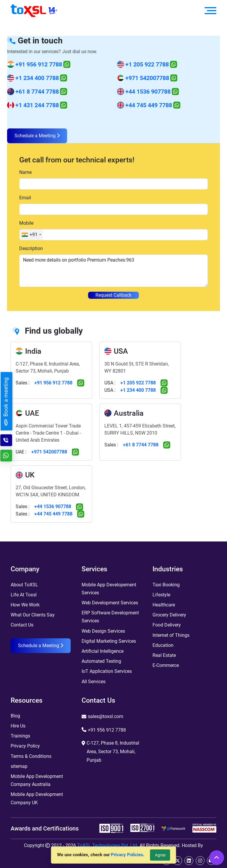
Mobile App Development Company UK (37, 798)
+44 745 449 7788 (149, 105)
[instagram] (200, 861)
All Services (94, 682)
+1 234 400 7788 (37, 78)
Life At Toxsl (24, 595)
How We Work (25, 605)
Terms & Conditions (31, 756)
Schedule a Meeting (37, 136)
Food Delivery (167, 625)
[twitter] (178, 861)
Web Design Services (103, 631)
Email (25, 198)
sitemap (19, 766)
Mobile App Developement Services (109, 589)
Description (31, 248)
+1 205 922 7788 (147, 64)
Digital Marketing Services (109, 641)
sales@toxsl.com (106, 716)
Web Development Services (110, 603)
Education (163, 645)
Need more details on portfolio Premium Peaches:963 (113, 271)
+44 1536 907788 (148, 92)
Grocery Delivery (169, 615)
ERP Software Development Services (110, 617)
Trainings (20, 736)
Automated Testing (101, 661)
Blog (15, 716)
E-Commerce (166, 665)
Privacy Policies (127, 855)
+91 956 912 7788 (39, 64)
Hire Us (18, 726)
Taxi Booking (166, 585)
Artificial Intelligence (103, 651)
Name (25, 172)
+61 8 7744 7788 (37, 92)
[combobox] (31, 235)
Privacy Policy (25, 746)
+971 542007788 (147, 78)
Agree (160, 855)
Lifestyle (161, 595)
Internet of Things (171, 635)
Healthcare (164, 605)
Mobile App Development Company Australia (37, 780)
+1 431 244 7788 (37, 105)
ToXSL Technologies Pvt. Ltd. (108, 845)
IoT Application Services (107, 671)
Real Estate (164, 655)
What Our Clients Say (33, 615)
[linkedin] (189, 861)
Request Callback (113, 295)
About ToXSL (24, 585)
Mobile (26, 223)
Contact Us (22, 625)
